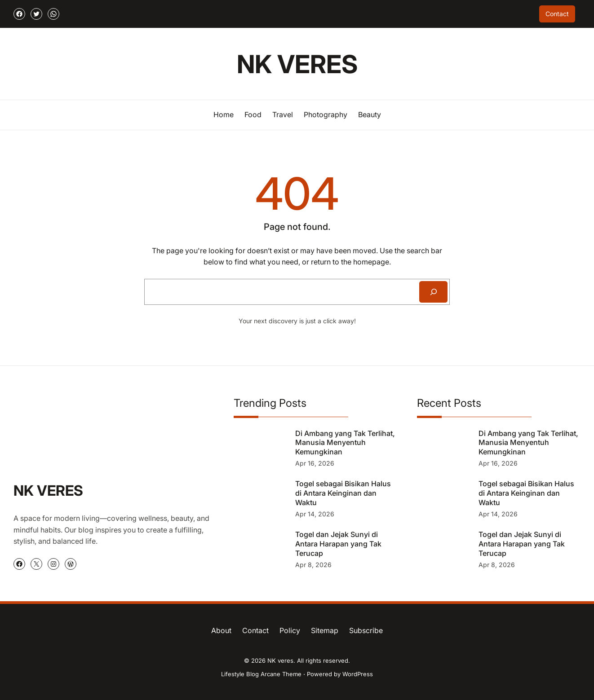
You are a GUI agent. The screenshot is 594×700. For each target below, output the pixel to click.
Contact (557, 14)
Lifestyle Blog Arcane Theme (261, 674)
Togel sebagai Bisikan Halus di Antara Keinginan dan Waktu (343, 493)
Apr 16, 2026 (315, 463)
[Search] (433, 292)
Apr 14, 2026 (315, 514)
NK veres (297, 64)
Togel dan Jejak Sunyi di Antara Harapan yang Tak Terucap (338, 544)
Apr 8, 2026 (313, 565)
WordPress (358, 674)
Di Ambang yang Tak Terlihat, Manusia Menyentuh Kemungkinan (345, 443)
